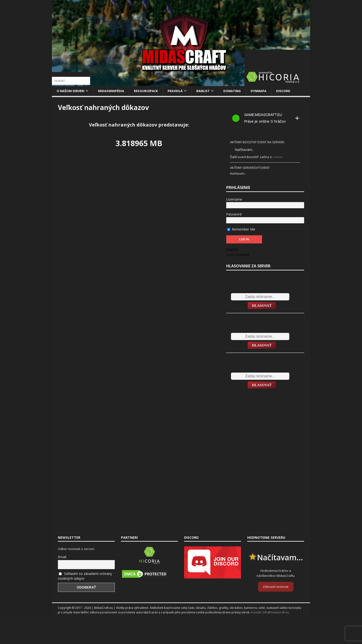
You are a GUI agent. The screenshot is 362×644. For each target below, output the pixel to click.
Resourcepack (152, 91)
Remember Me (241, 229)
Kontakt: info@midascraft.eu (270, 613)
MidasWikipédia (115, 91)
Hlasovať (262, 306)
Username (234, 200)
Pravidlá (183, 91)
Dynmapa (270, 91)
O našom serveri (72, 91)
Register (233, 250)
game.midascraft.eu (263, 115)
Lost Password (238, 255)
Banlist (212, 91)
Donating (242, 91)
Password (234, 215)
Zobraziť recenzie (276, 587)
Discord (295, 91)
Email (62, 557)
